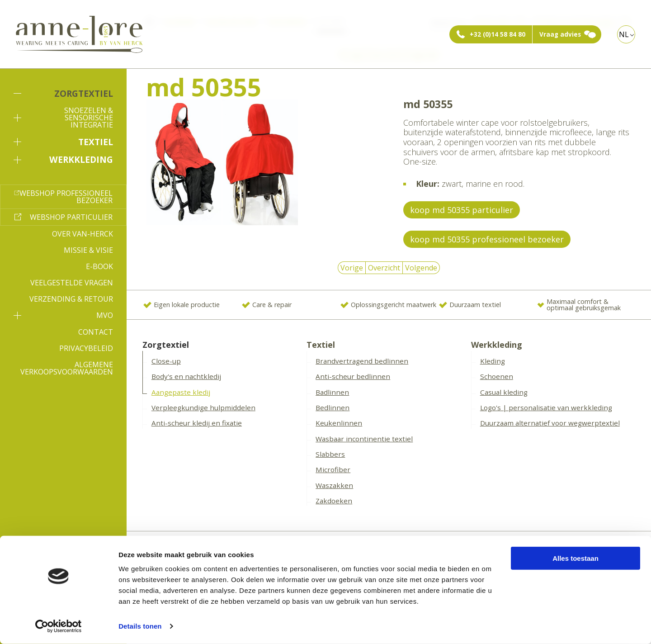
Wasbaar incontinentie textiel (364, 439)
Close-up (166, 361)
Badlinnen (332, 392)
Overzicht (384, 268)
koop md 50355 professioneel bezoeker (487, 239)
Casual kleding (504, 392)
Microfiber (333, 469)
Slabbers (330, 454)
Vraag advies (560, 34)
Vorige (352, 268)
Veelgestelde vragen (72, 283)
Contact (96, 332)
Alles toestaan (576, 558)
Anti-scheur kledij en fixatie (197, 423)
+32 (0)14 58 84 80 (498, 34)
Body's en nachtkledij (186, 376)
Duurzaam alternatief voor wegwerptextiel (550, 423)
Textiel (63, 142)
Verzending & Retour (71, 299)
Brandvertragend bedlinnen (362, 361)
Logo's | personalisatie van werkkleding (546, 407)
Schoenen (497, 376)
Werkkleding (63, 159)
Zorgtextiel (63, 93)
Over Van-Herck (83, 234)
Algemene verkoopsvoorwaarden (67, 368)
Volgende (421, 268)
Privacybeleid (86, 348)
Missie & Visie (88, 250)
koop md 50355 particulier (462, 210)
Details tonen (140, 626)
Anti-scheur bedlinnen (353, 376)
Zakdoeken (334, 501)
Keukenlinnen (339, 423)
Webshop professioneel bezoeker (66, 197)
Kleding (493, 361)
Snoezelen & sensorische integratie (63, 118)
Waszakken (334, 485)
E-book (99, 266)
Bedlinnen (333, 407)
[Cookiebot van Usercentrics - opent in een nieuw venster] (59, 626)
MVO (63, 315)
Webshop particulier (71, 217)
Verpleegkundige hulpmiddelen (203, 407)
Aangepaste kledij (181, 392)
